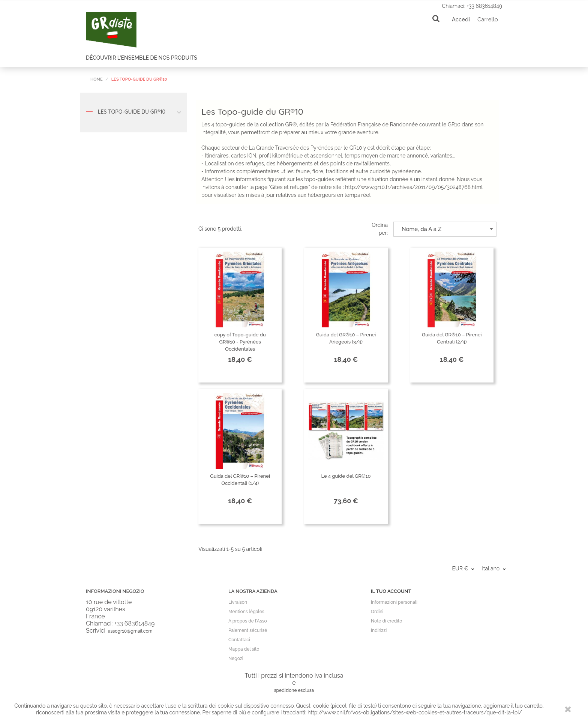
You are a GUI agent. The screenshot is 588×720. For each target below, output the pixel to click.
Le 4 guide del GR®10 (346, 476)
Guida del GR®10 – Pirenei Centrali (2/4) (452, 338)
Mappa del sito (244, 649)
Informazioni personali (394, 602)
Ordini (377, 612)
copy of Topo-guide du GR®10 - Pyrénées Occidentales (240, 342)
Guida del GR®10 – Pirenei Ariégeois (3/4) (346, 338)
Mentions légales (246, 612)
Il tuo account (391, 591)
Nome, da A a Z (447, 229)
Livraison (238, 602)
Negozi (236, 658)
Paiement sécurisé (248, 630)
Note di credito (386, 621)
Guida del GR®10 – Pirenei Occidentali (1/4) (240, 480)
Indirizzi (379, 630)
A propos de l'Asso (248, 621)
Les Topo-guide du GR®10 (134, 113)
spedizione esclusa (294, 690)
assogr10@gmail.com (130, 631)
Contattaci (239, 640)
